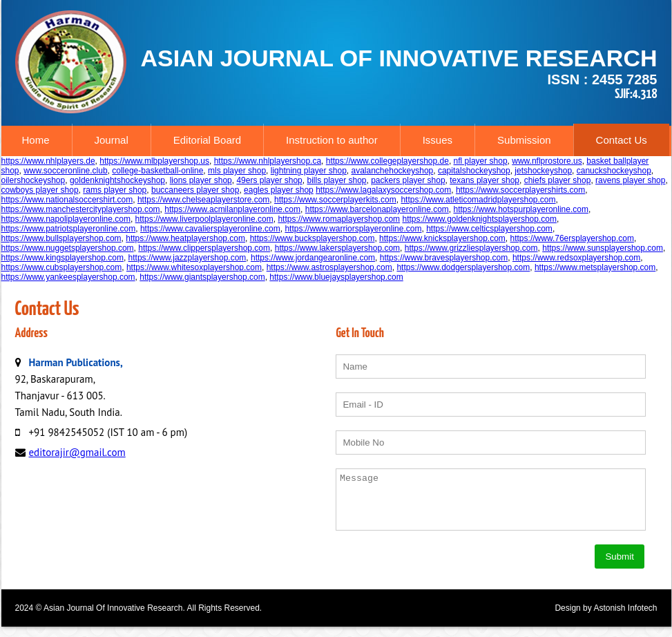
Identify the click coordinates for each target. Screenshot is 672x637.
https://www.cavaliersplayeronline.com (210, 229)
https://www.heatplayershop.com (185, 238)
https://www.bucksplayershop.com (313, 238)
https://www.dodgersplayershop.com (463, 267)
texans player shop (484, 180)
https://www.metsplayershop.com (595, 267)
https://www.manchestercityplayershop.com (81, 209)
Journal (112, 140)
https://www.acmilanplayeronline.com (232, 209)
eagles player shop (279, 190)
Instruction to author (332, 140)
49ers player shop (269, 180)
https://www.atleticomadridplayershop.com (478, 200)
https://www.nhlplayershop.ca (268, 161)
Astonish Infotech (625, 618)
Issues (438, 140)
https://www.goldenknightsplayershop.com (479, 219)
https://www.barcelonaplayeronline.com (377, 209)
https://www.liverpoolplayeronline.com (204, 219)
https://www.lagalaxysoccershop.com (383, 190)
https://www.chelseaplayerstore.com (203, 200)
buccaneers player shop (195, 190)
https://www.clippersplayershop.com (204, 248)
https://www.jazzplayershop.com (188, 258)
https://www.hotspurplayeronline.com (520, 209)
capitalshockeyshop (474, 171)
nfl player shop (481, 161)
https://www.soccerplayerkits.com (335, 200)
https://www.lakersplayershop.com (337, 248)
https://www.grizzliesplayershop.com (471, 248)
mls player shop (237, 171)
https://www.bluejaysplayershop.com (336, 277)
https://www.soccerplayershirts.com (520, 190)
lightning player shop (309, 171)
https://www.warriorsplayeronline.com (353, 229)
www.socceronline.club (65, 171)
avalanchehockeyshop (393, 171)
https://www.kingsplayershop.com (63, 258)
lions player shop (201, 180)
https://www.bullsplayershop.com (61, 238)
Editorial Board (207, 140)
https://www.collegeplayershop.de (387, 161)
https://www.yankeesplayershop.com (68, 277)
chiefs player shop (558, 180)
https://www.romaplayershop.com (339, 219)
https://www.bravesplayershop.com (444, 258)
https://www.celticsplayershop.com (489, 229)
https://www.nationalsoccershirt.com (67, 200)
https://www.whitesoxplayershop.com (194, 267)
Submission (524, 140)
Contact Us (622, 140)
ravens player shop (630, 180)
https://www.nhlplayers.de (48, 161)
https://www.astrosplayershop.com (329, 267)
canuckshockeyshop (614, 171)
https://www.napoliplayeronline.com (66, 219)
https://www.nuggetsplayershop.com (68, 248)
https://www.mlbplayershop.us (154, 161)
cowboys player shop (40, 190)
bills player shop (336, 180)
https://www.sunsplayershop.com (603, 248)
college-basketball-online (157, 171)
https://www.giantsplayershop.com (202, 277)
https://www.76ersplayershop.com (572, 238)
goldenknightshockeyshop (117, 180)
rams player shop (115, 190)
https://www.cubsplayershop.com (62, 267)
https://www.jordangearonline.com (313, 258)
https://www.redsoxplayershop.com (576, 258)
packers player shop (408, 180)
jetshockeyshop (543, 171)
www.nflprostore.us (547, 161)
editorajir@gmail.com (77, 452)
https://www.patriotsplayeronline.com (69, 229)
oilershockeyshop (33, 180)
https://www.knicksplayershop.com (442, 238)
